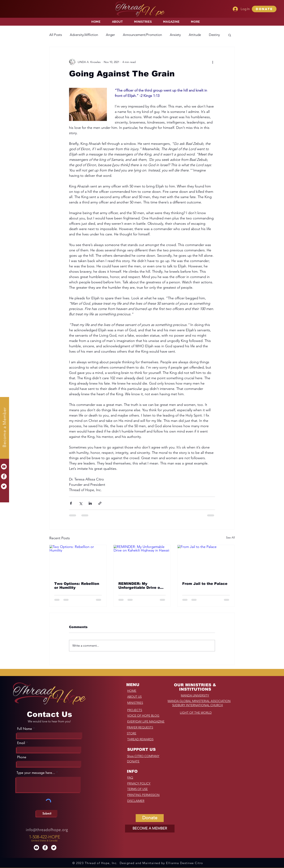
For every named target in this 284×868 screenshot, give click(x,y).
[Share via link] (100, 503)
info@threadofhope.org (47, 830)
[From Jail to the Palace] (206, 561)
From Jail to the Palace (205, 584)
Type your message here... (36, 773)
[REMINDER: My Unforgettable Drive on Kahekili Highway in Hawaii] (142, 561)
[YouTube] (4, 467)
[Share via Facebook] (71, 503)
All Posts (56, 35)
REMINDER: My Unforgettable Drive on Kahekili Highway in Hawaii (140, 586)
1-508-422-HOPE (45, 837)
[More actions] (213, 62)
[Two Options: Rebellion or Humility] (78, 561)
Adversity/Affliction (84, 35)
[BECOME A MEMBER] (150, 829)
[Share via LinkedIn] (90, 503)
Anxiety (175, 35)
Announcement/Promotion (142, 35)
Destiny (214, 35)
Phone (22, 757)
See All (230, 537)
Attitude (195, 35)
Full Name (25, 729)
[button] (264, 9)
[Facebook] (4, 476)
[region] (45, 837)
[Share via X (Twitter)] (81, 503)
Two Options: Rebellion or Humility (77, 586)
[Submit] (47, 813)
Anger (110, 35)
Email (21, 743)
